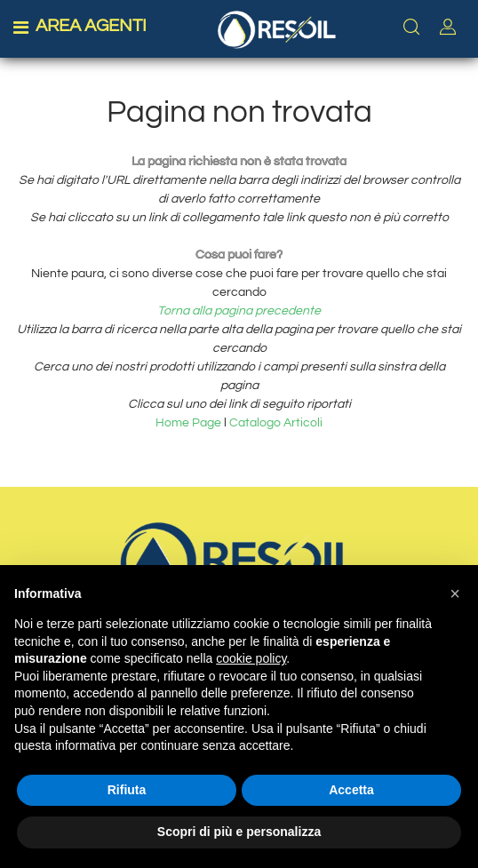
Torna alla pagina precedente (239, 311)
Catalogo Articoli (276, 423)
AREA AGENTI (91, 26)
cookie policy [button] (251, 658)
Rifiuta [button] (127, 790)
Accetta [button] (351, 790)
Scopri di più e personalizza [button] (239, 832)
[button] (455, 593)
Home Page (190, 423)
